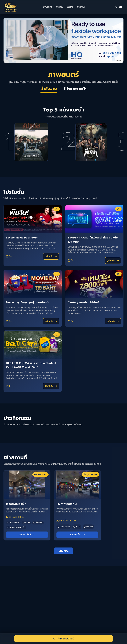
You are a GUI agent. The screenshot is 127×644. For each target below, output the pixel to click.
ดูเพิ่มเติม (51, 267)
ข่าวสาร (70, 7)
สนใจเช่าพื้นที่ (27, 545)
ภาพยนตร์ (48, 7)
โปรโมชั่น (59, 7)
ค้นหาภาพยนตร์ (64, 639)
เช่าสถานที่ (81, 7)
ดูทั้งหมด (63, 561)
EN (118, 7)
